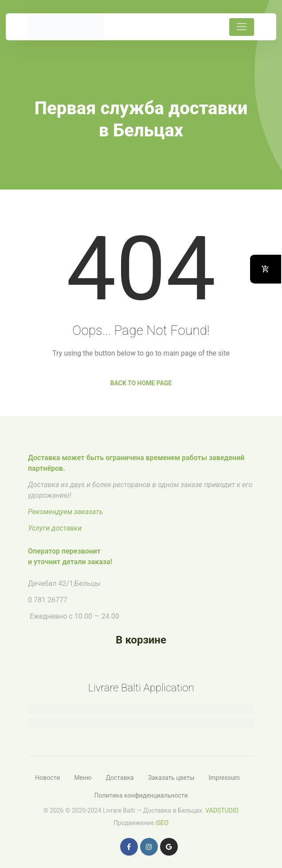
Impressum (224, 778)
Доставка (119, 778)
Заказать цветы (171, 778)
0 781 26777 (48, 600)
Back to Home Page (141, 383)
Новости (47, 778)
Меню (83, 778)
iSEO (162, 823)
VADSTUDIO (222, 810)
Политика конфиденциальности (141, 795)
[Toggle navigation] (242, 27)
